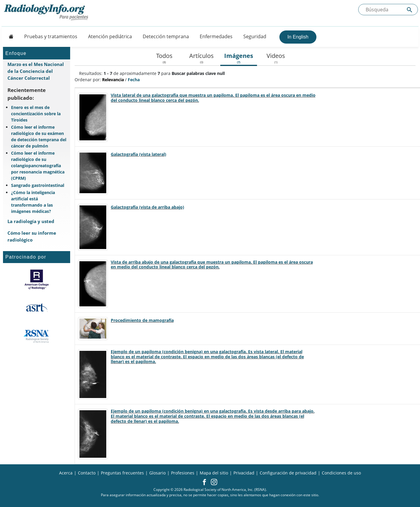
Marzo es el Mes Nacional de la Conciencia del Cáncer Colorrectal (36, 71)
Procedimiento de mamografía (142, 320)
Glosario (157, 473)
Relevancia (113, 80)
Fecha (134, 80)
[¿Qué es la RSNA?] (37, 336)
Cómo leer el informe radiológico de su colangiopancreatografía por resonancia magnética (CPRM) (38, 166)
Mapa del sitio (214, 473)
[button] (204, 483)
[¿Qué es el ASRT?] (37, 308)
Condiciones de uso (341, 473)
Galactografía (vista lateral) (139, 154)
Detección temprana (166, 36)
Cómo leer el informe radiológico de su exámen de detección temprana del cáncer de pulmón (39, 136)
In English (298, 37)
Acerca (66, 473)
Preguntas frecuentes (122, 473)
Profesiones (183, 473)
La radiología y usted (31, 221)
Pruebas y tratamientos (51, 36)
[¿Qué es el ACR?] (37, 279)
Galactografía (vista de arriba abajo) (147, 207)
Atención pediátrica (110, 36)
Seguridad (255, 36)
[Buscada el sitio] (388, 10)
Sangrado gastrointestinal (38, 185)
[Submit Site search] (410, 10)
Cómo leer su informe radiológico (32, 236)
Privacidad (244, 473)
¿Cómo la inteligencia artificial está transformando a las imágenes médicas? (33, 202)
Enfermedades (216, 36)
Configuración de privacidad (288, 473)
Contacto (87, 473)
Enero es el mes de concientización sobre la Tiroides (36, 114)
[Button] (9, 36)
